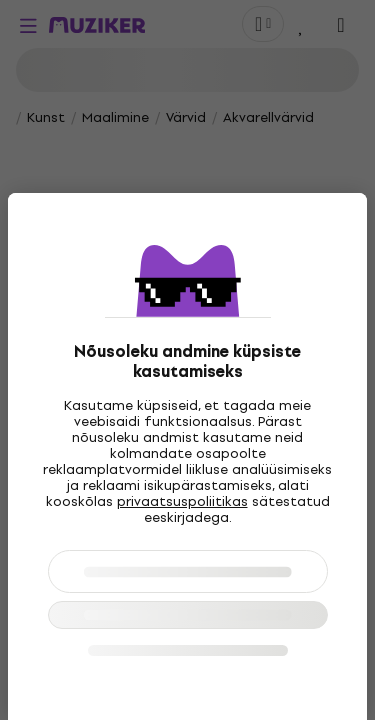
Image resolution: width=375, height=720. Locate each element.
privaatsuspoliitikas (182, 501)
